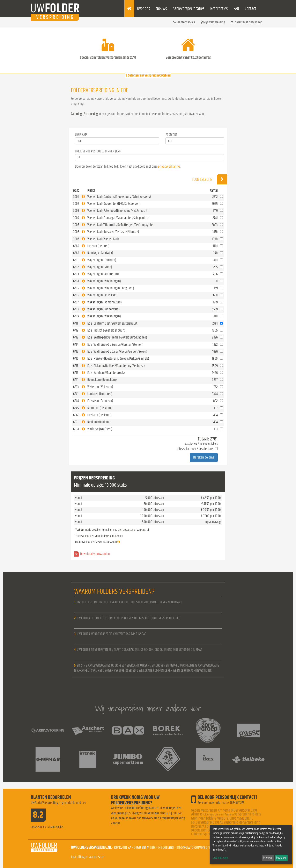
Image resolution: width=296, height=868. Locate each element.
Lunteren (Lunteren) (100, 394)
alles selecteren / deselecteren (196, 449)
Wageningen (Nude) (100, 267)
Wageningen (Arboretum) (103, 274)
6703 (76, 274)
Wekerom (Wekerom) (100, 387)
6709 (76, 316)
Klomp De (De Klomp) (100, 408)
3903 (76, 211)
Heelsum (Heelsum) (99, 415)
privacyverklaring (169, 166)
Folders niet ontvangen (247, 22)
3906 (76, 232)
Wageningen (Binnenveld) (103, 309)
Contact (250, 9)
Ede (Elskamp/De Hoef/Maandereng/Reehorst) (116, 366)
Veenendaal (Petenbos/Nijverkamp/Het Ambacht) (118, 211)
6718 (76, 373)
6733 (76, 387)
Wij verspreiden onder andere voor (148, 708)
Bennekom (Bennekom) (102, 380)
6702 (76, 267)
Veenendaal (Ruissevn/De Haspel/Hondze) (113, 232)
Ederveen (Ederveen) (100, 401)
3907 (76, 239)
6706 (76, 295)
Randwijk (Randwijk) (100, 253)
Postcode (171, 135)
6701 (76, 260)
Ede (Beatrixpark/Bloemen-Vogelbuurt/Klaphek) (117, 337)
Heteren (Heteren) (98, 246)
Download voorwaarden (95, 554)
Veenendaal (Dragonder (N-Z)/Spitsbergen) (114, 204)
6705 (76, 288)
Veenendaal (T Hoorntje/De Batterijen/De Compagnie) (120, 225)
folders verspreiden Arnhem (210, 810)
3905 (76, 225)
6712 (76, 330)
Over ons (144, 9)
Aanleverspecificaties (189, 9)
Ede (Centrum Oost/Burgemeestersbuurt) (113, 323)
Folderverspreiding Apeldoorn (213, 822)
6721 (76, 380)
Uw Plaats (81, 135)
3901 (76, 197)
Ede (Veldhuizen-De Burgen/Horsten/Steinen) (115, 345)
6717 (76, 366)
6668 (76, 253)
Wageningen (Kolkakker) (102, 295)
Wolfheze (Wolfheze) (100, 429)
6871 (76, 422)
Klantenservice (184, 22)
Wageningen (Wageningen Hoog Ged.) (111, 288)
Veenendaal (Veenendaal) (103, 239)
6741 (76, 394)
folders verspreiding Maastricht (229, 818)
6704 (76, 281)
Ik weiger (268, 858)
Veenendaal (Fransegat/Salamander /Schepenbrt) (118, 218)
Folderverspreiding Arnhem (218, 814)
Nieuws (161, 9)
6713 (76, 337)
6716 (76, 359)
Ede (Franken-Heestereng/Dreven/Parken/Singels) (118, 359)
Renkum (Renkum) (99, 422)
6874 (76, 429)
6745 (76, 408)
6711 (76, 323)
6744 (76, 401)
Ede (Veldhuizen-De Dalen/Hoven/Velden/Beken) (117, 352)
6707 (76, 302)
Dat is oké (281, 858)
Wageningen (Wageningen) (104, 281)
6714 (76, 345)
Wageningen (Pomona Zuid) (105, 302)
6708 (76, 309)
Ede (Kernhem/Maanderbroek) (106, 373)
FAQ (236, 9)
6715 (76, 352)
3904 (76, 218)
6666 (76, 246)
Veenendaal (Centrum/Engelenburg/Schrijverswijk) (119, 197)
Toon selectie (210, 179)
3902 (76, 204)
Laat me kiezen (220, 858)
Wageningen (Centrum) (102, 260)
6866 (76, 415)
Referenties (219, 9)
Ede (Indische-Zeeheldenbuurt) (106, 330)
